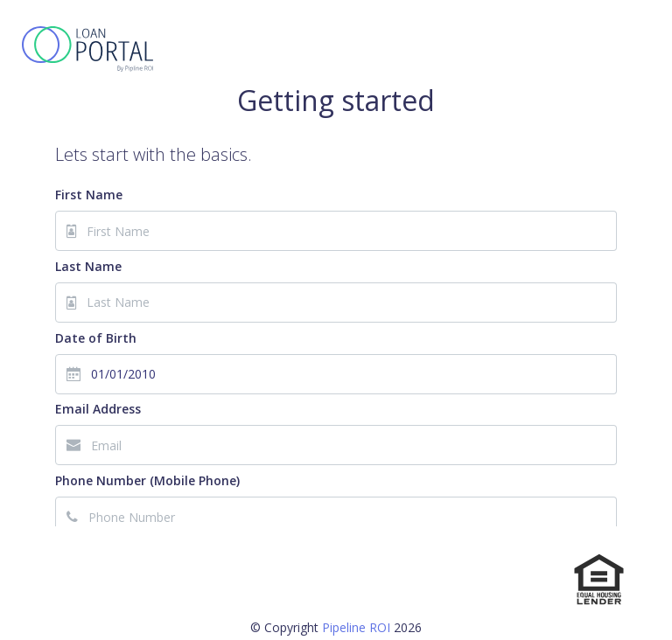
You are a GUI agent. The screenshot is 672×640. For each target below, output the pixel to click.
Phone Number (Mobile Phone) (147, 480)
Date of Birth (96, 338)
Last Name (88, 266)
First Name (89, 195)
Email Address (98, 409)
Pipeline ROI (356, 627)
